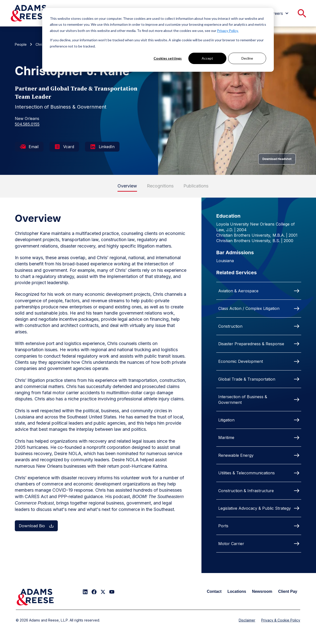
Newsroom (262, 591)
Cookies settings (168, 58)
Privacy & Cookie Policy (281, 620)
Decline (247, 58)
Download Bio (36, 526)
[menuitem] (279, 13)
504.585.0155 (27, 124)
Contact (214, 591)
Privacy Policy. (228, 31)
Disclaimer (247, 620)
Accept (207, 58)
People (21, 44)
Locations (237, 591)
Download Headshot (277, 159)
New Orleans (27, 118)
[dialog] (158, 40)
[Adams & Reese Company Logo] (35, 597)
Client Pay (288, 591)
